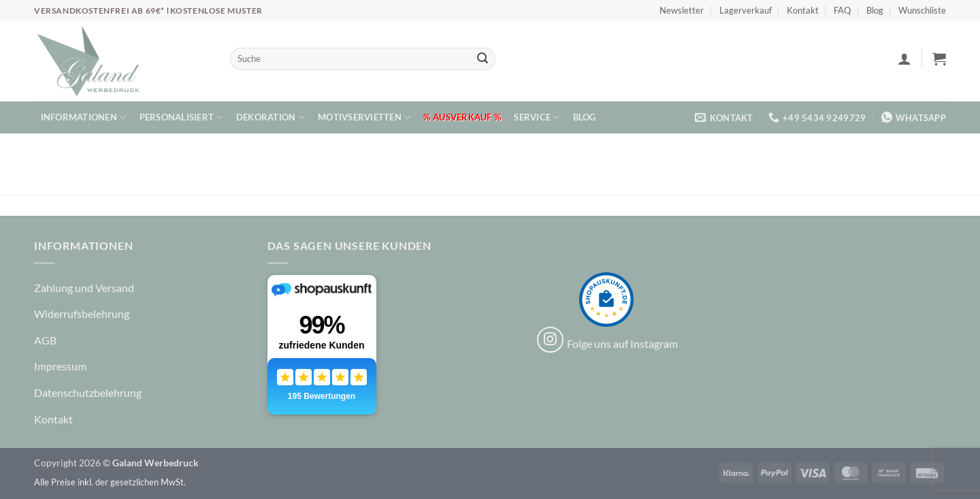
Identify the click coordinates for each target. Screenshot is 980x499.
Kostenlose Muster (216, 11)
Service (537, 117)
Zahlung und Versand (84, 288)
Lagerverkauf (746, 10)
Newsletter (682, 10)
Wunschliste (922, 10)
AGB (45, 340)
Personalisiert (181, 117)
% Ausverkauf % (462, 117)
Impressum (60, 366)
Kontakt (803, 10)
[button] (904, 59)
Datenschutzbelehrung (88, 392)
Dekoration (271, 117)
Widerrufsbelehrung (82, 313)
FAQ (842, 10)
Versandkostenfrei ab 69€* (100, 11)
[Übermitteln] (483, 59)
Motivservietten (364, 117)
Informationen (84, 117)
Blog (875, 10)
